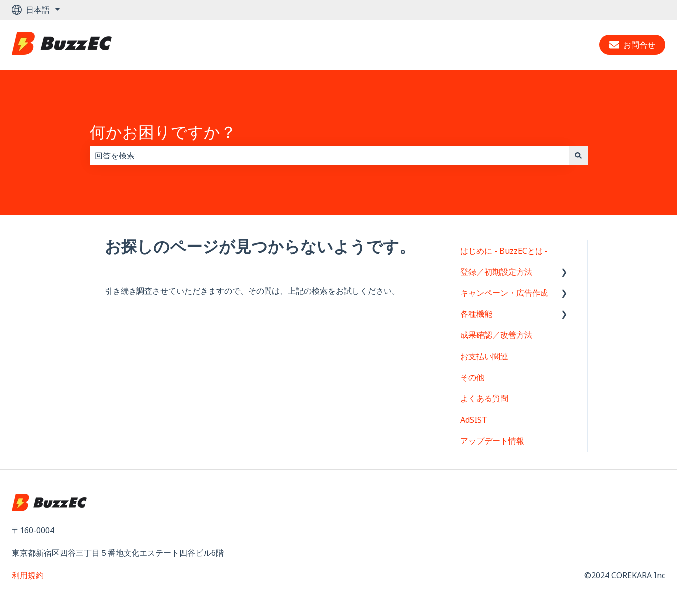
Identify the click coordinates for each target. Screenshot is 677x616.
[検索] (578, 155)
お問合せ (632, 45)
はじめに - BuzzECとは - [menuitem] (504, 251)
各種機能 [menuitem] (476, 314)
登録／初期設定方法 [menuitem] (496, 272)
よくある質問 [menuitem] (484, 398)
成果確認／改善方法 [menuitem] (496, 335)
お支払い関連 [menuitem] (484, 356)
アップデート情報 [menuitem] (492, 441)
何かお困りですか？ (163, 131)
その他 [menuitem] (472, 377)
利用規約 (28, 575)
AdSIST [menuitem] (474, 420)
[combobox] (329, 155)
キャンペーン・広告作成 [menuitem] (504, 293)
